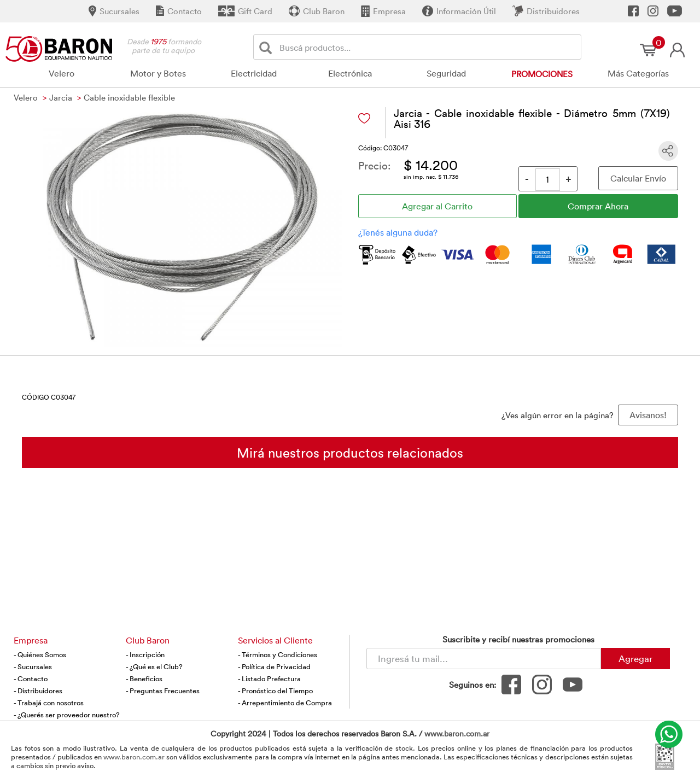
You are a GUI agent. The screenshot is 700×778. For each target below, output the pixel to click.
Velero (62, 73)
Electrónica (350, 73)
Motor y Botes (158, 73)
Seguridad (446, 73)
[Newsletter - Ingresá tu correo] (484, 659)
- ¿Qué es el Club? (154, 666)
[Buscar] (268, 47)
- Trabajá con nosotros (49, 703)
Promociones (542, 74)
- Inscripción (145, 654)
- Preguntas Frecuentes (163, 691)
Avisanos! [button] (648, 415)
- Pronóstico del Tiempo (275, 691)
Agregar (635, 658)
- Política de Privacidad (274, 666)
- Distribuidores (38, 691)
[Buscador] (428, 47)
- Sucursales (33, 666)
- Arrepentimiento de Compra (285, 703)
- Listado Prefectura (269, 678)
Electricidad (254, 73)
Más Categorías (638, 73)
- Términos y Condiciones (278, 654)
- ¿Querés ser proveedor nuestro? (67, 715)
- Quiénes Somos (40, 654)
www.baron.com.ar (457, 733)
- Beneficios (144, 678)
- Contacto (31, 678)
